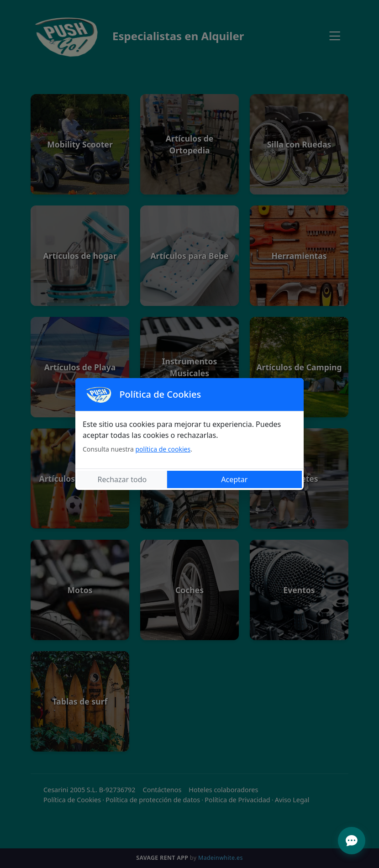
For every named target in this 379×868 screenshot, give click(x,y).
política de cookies (163, 449)
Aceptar (234, 479)
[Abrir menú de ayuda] (352, 841)
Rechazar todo (122, 479)
